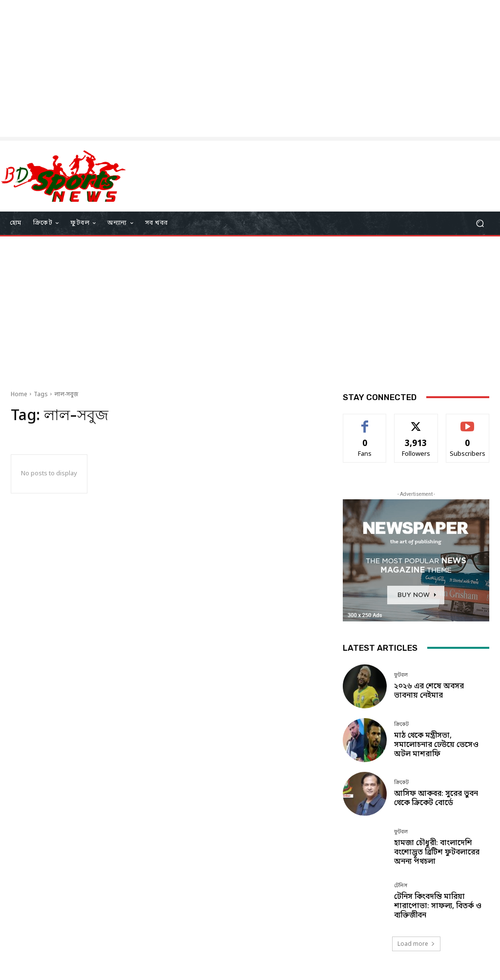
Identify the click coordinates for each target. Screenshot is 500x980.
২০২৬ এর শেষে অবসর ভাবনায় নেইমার (429, 691)
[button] (480, 223)
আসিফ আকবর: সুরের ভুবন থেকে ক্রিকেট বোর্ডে (436, 799)
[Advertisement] (250, 68)
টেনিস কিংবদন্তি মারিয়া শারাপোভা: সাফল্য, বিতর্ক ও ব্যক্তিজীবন (438, 906)
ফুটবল (401, 675)
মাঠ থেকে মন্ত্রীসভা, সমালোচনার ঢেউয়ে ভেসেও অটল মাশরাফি (436, 745)
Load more (416, 944)
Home (19, 395)
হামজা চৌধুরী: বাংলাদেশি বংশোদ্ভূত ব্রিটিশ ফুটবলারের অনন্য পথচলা (437, 852)
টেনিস (401, 885)
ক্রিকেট (401, 724)
